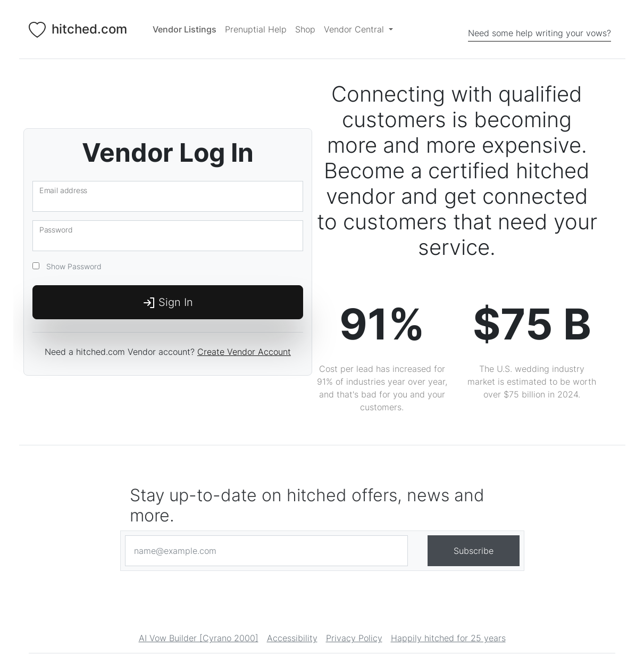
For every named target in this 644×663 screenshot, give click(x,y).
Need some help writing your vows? (540, 33)
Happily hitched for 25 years (448, 639)
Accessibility (292, 639)
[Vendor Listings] (185, 29)
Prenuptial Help (256, 29)
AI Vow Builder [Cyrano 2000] (199, 639)
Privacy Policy (354, 639)
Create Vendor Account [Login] (244, 352)
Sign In (168, 303)
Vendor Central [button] (355, 29)
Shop (305, 29)
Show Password (72, 266)
